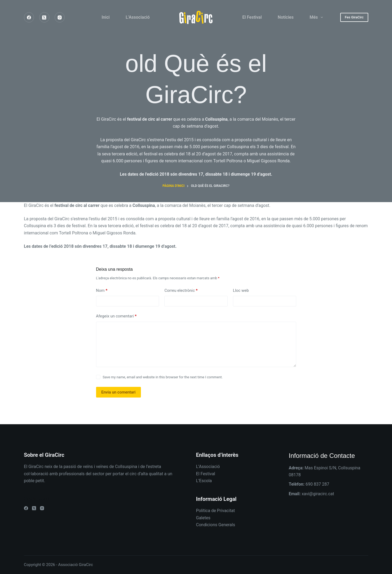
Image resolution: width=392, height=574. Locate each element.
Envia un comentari (118, 392)
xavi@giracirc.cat (318, 494)
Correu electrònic (181, 291)
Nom (102, 291)
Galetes (203, 518)
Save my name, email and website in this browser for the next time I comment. (163, 377)
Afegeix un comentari (116, 316)
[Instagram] (60, 17)
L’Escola (204, 481)
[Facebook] (29, 17)
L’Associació (138, 17)
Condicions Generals (216, 525)
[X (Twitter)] (44, 17)
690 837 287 (317, 484)
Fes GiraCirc (354, 17)
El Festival (252, 17)
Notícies (286, 17)
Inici (106, 17)
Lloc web (241, 290)
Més (317, 17)
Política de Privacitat (216, 511)
